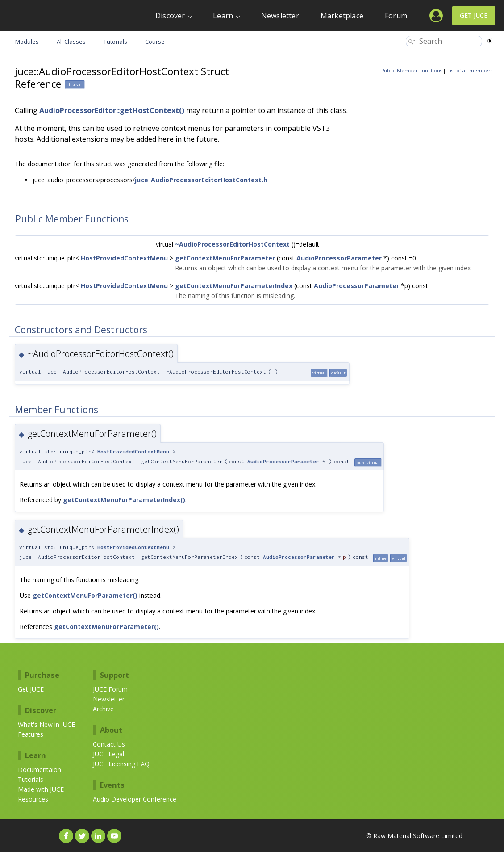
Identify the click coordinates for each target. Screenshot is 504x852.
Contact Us (109, 744)
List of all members (470, 71)
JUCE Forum (110, 689)
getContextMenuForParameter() (85, 595)
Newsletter (280, 16)
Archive (103, 709)
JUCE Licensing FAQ (121, 764)
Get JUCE (474, 15)
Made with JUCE (41, 789)
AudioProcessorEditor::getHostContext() (112, 110)
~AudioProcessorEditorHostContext (232, 244)
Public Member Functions (412, 71)
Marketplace (342, 16)
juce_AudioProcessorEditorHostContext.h (201, 180)
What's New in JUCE (46, 724)
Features (31, 734)
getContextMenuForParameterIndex (234, 286)
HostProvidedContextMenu (124, 258)
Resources (33, 799)
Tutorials (31, 779)
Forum (396, 16)
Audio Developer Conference (135, 799)
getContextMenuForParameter (225, 258)
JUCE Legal (108, 754)
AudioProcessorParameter (339, 258)
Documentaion (40, 770)
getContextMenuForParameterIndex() (124, 500)
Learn (223, 16)
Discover (170, 16)
